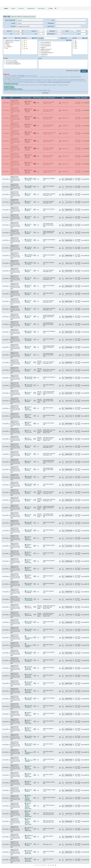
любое (85, 38)
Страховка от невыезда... (12, 84)
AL (75, 41)
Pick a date (22, 31)
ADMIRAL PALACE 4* (55, 49)
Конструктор (26, 17)
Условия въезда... (9, 86)
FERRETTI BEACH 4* (29, 102)
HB (75, 45)
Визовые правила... (10, 88)
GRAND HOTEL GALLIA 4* (28, 797)
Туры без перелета (17, 17)
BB (75, 42)
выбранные (63, 38)
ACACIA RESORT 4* (55, 46)
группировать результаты (72, 71)
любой (18, 38)
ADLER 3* (55, 48)
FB (75, 44)
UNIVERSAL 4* (29, 638)
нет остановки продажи (11, 62)
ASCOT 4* (29, 790)
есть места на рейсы (10, 61)
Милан (6, 44)
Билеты (33, 17)
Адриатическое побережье (12, 41)
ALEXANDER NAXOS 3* (55, 53)
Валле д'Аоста (9, 42)
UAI (75, 48)
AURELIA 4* (30, 828)
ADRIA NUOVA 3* (55, 51)
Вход (51, 8)
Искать (84, 71)
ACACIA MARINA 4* (55, 43)
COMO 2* (29, 209)
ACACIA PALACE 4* (55, 44)
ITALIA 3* (29, 194)
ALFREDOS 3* (55, 54)
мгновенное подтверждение (12, 64)
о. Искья (7, 45)
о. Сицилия (8, 47)
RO (75, 47)
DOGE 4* (29, 407)
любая (35, 38)
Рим (6, 48)
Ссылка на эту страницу (56, 8)
